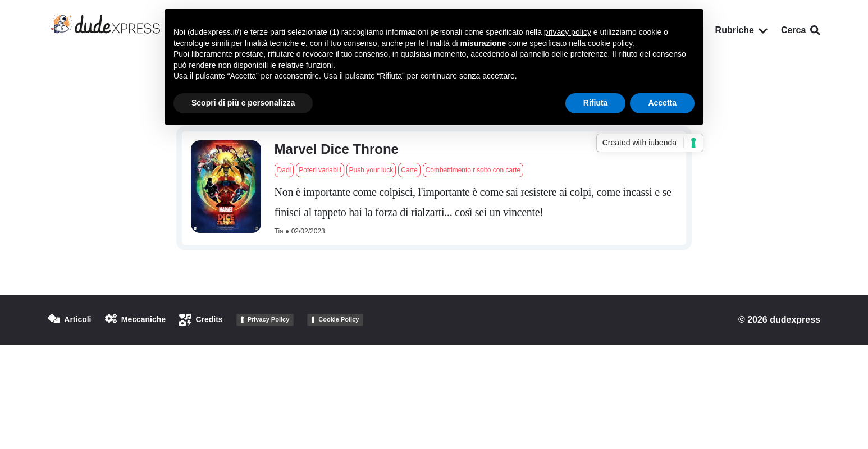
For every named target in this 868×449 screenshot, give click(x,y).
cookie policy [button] (610, 43)
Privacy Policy (269, 319)
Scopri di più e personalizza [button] (243, 103)
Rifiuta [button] (596, 103)
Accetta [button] (662, 103)
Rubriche (741, 30)
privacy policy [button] (568, 32)
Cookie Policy (339, 319)
